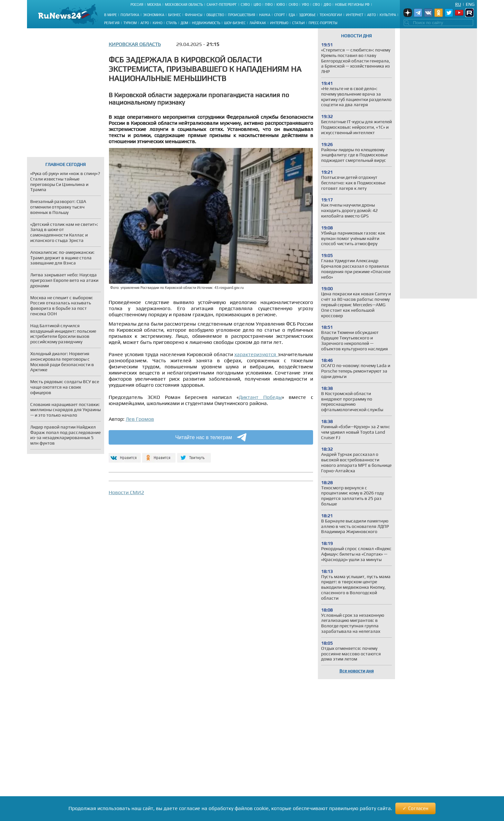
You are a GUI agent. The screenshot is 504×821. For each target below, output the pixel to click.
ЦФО (257, 5)
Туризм (130, 23)
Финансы (194, 15)
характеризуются (256, 354)
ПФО (269, 5)
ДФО (327, 5)
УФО (305, 5)
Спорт (279, 15)
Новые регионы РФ (352, 5)
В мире (110, 15)
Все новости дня (357, 671)
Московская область (184, 5)
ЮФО (281, 5)
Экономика (154, 15)
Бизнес (175, 15)
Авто (371, 15)
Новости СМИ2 (126, 492)
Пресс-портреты (323, 23)
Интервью (279, 23)
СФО (316, 5)
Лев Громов (140, 419)
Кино (157, 23)
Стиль (171, 23)
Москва (154, 5)
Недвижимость (206, 23)
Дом (184, 23)
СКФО (293, 5)
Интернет (355, 15)
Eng (470, 4)
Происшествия (242, 15)
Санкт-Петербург (222, 5)
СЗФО (245, 5)
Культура (388, 15)
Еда (292, 15)
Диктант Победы (260, 397)
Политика (130, 15)
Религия (112, 23)
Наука (265, 15)
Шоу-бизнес (235, 23)
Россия (137, 5)
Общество (215, 15)
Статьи (298, 23)
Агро (145, 23)
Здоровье (307, 15)
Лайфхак (258, 23)
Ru (458, 4)
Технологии (331, 15)
